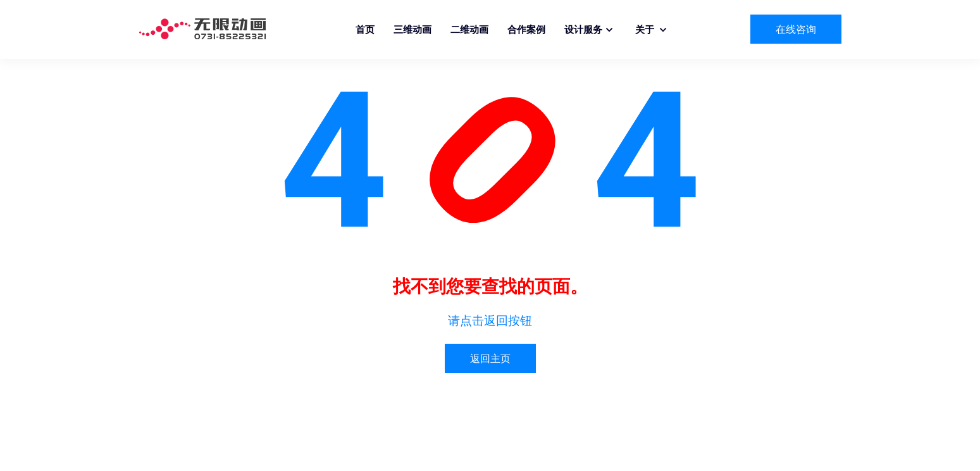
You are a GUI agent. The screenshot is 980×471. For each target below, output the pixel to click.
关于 (646, 29)
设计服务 (583, 29)
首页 (365, 29)
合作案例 (526, 29)
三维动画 (412, 29)
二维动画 (469, 29)
